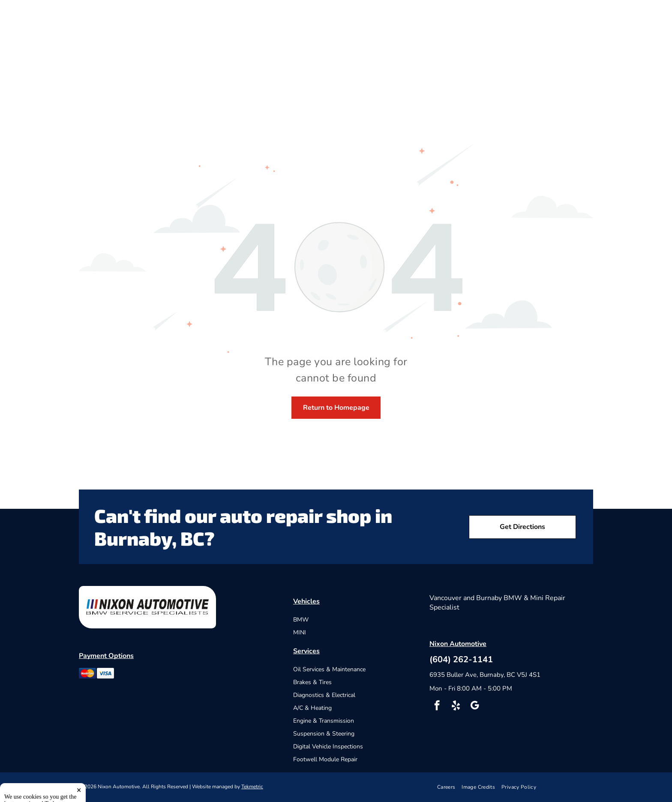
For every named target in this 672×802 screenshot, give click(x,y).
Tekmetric (252, 787)
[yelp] (456, 706)
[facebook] (437, 706)
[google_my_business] (475, 706)
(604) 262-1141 (461, 659)
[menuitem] (450, 787)
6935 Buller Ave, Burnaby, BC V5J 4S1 (485, 675)
